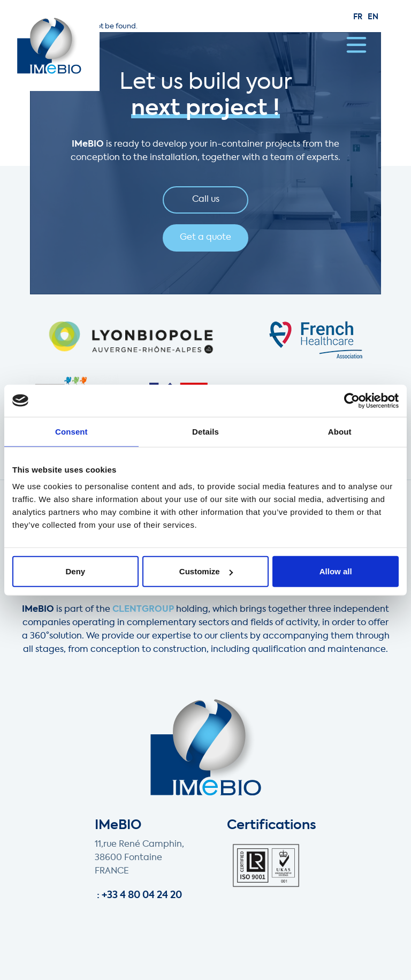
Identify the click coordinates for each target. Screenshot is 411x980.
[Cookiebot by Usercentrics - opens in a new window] (352, 400)
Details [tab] (205, 431)
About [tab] (340, 431)
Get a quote (205, 238)
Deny (75, 571)
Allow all (336, 571)
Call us (206, 200)
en (373, 17)
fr (358, 17)
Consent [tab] (71, 431)
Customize (206, 571)
